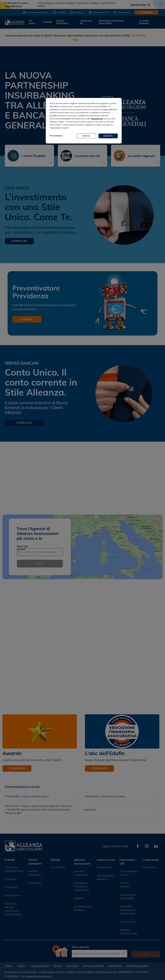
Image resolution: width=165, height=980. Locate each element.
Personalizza (56, 136)
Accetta (108, 136)
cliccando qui (97, 119)
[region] (84, 121)
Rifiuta (86, 136)
